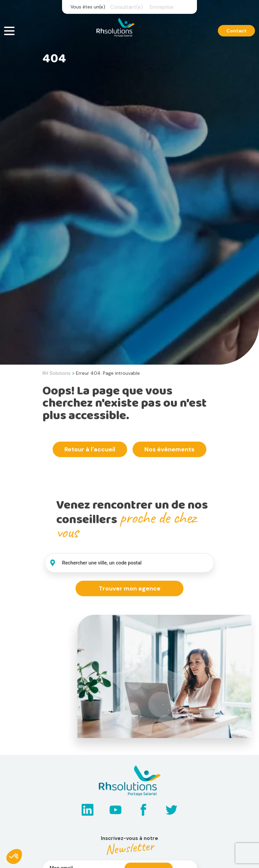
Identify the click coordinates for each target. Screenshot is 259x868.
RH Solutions (56, 373)
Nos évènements (169, 449)
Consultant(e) (127, 7)
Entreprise (162, 7)
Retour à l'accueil (90, 449)
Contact (236, 31)
